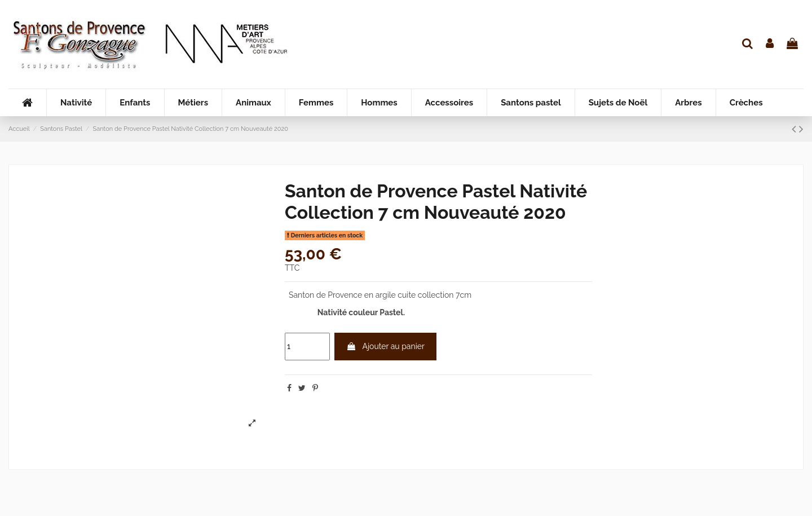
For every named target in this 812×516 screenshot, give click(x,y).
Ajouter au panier (385, 346)
